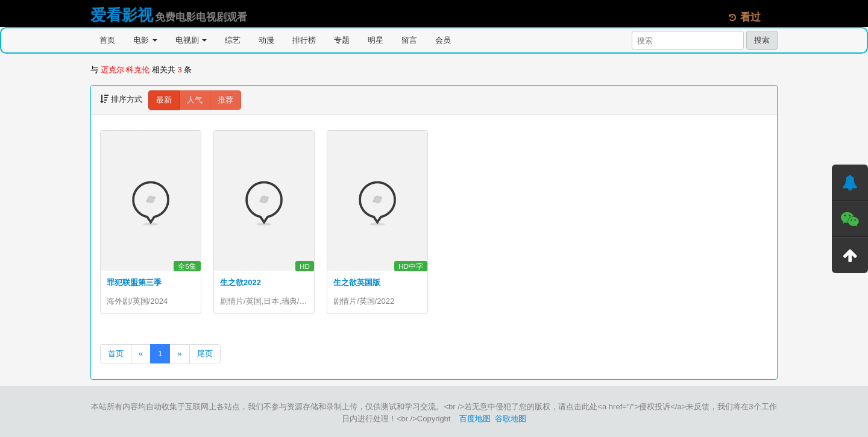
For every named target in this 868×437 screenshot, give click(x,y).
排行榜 (304, 40)
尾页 (205, 354)
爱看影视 (122, 15)
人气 (195, 100)
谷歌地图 (511, 419)
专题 (342, 40)
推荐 (225, 100)
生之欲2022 (241, 282)
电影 (145, 40)
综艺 (233, 40)
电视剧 (191, 40)
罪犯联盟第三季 (134, 282)
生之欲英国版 (357, 282)
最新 (164, 100)
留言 (409, 40)
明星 (376, 40)
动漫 (266, 40)
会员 (443, 40)
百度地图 (475, 419)
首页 (107, 40)
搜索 (762, 40)
